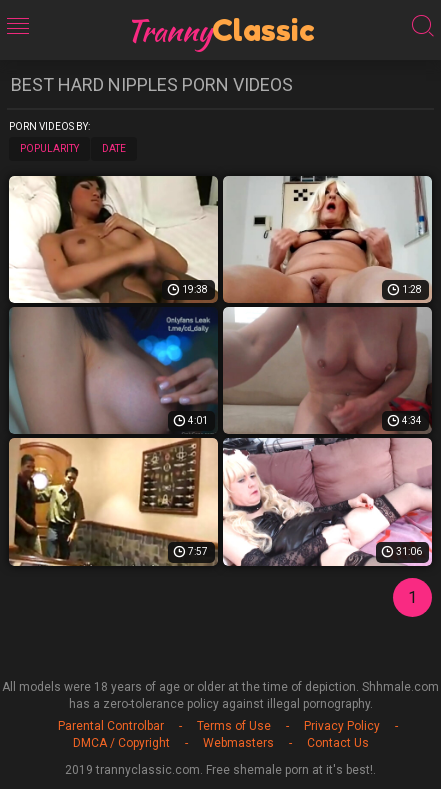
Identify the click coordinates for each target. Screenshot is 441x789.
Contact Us (338, 743)
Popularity (49, 148)
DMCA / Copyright (121, 743)
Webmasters (238, 743)
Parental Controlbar (111, 726)
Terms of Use (234, 726)
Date (114, 148)
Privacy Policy (342, 726)
